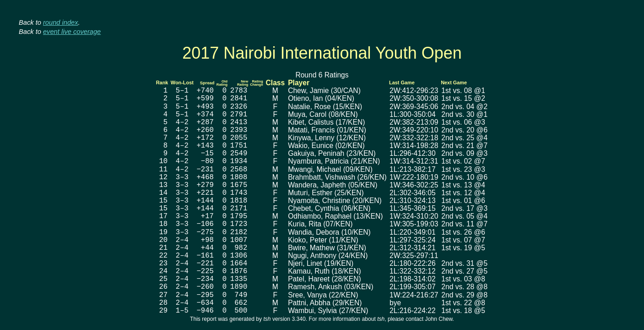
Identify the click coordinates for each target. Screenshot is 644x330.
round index (61, 22)
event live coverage (72, 32)
